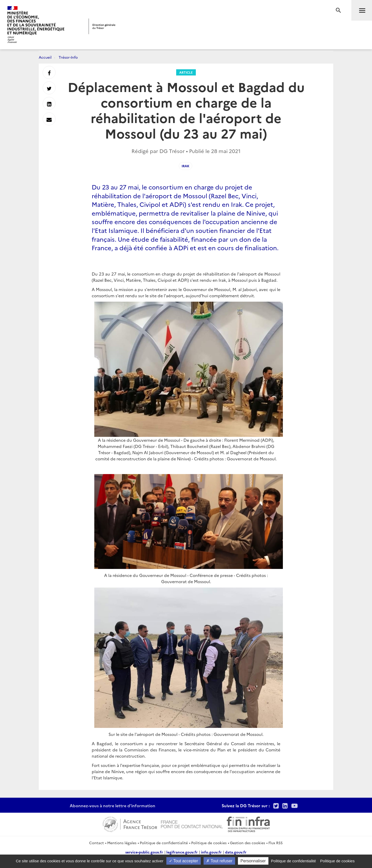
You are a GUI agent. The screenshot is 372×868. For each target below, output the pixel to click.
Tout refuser (219, 861)
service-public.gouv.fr (144, 852)
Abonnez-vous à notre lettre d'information (113, 805)
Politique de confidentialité (164, 843)
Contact (96, 843)
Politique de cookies (209, 843)
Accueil (45, 57)
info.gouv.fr (211, 852)
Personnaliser (253, 861)
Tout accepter (184, 861)
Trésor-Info (68, 57)
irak (185, 166)
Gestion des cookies (247, 843)
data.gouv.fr (236, 852)
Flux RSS (276, 843)
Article (186, 72)
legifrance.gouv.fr (182, 852)
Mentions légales (122, 843)
